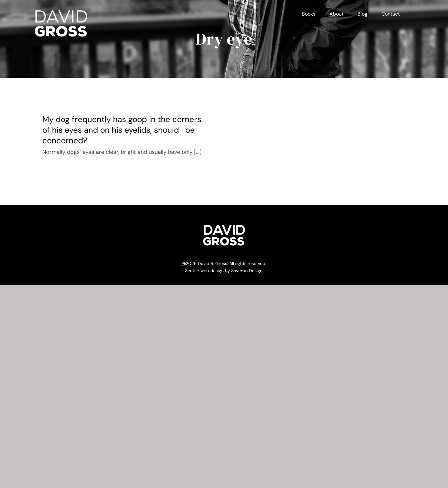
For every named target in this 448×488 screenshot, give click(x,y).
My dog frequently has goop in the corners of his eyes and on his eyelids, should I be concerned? (122, 130)
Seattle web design (204, 271)
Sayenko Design (247, 271)
